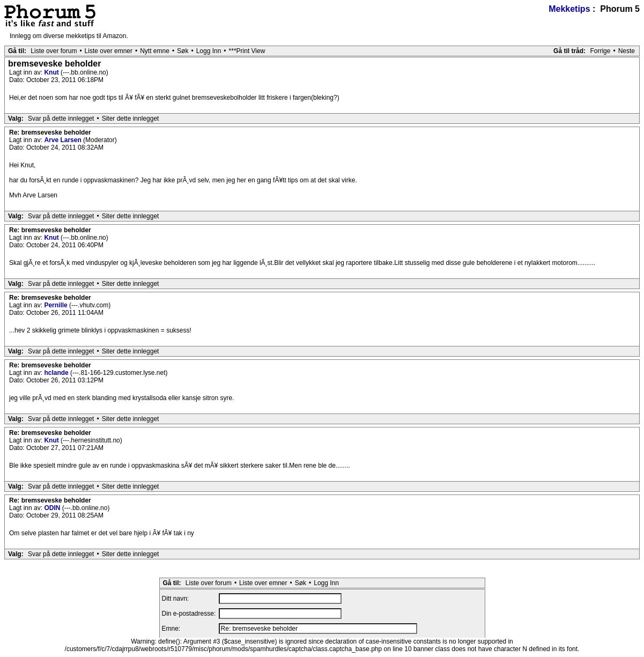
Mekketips (569, 9)
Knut (52, 72)
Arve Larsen (64, 140)
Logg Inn (209, 51)
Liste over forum (54, 51)
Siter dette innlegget (131, 119)
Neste (627, 51)
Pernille (57, 305)
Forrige (600, 51)
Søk (183, 51)
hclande (57, 373)
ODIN (53, 508)
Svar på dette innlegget (61, 119)
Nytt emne (155, 51)
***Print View (247, 51)
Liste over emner (109, 51)
